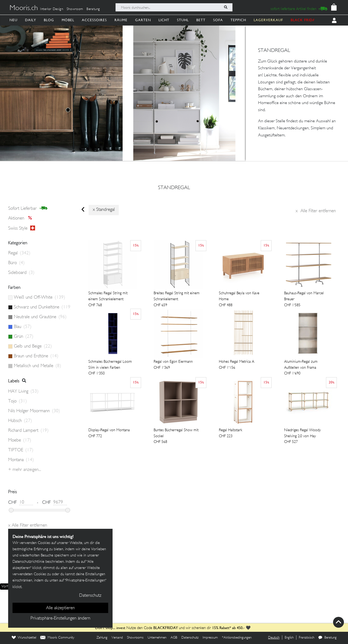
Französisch (307, 638)
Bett (201, 20)
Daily (31, 20)
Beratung (93, 9)
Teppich (238, 20)
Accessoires (94, 20)
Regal (19, 253)
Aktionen (22, 218)
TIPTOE (21, 450)
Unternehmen (157, 638)
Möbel (68, 20)
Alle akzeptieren (60, 608)
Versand (117, 638)
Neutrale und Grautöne (40, 317)
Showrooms (135, 638)
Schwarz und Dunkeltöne (42, 307)
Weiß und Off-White (40, 298)
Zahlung (102, 638)
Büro (16, 263)
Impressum (210, 638)
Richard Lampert (28, 431)
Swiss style (22, 228)
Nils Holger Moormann (34, 411)
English (289, 638)
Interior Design (52, 9)
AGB (174, 638)
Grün (24, 337)
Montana (21, 460)
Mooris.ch (24, 8)
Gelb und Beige (33, 346)
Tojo (18, 401)
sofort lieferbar (28, 208)
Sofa (218, 20)
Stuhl (183, 20)
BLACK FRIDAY (304, 20)
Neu (13, 20)
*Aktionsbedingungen (237, 638)
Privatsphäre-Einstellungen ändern (60, 618)
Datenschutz (190, 638)
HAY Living (23, 392)
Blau (23, 327)
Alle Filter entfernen (316, 211)
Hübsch (20, 421)
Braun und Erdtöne (36, 356)
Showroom (75, 9)
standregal (174, 188)
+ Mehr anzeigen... (25, 470)
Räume (121, 20)
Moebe (20, 440)
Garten (143, 20)
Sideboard (21, 273)
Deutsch (274, 638)
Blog (49, 20)
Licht (164, 20)
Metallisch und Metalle (38, 366)
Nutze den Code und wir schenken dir (153, 628)
